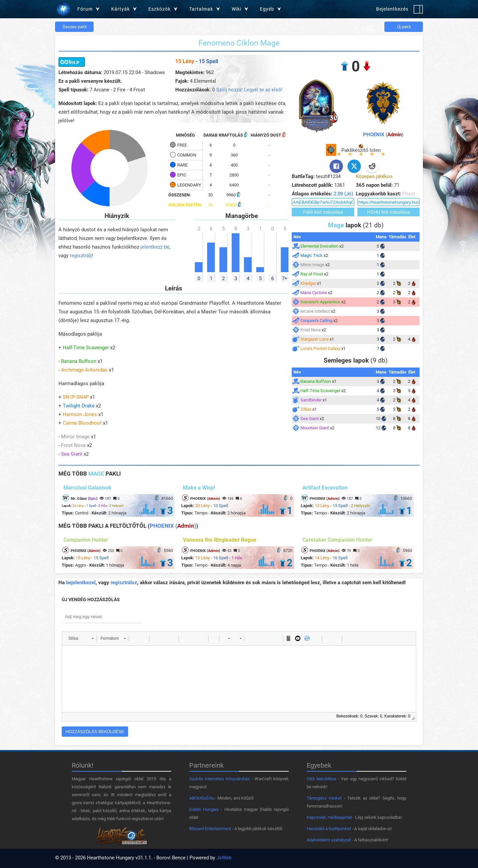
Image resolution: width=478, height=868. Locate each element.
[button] (81, 638)
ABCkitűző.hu (202, 798)
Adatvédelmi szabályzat (329, 840)
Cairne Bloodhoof (82, 423)
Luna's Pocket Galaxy (320, 348)
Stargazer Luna (315, 339)
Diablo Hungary (204, 809)
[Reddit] (372, 166)
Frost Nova (73, 445)
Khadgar (308, 283)
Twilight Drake (79, 406)
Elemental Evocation (319, 246)
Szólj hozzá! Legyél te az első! (249, 90)
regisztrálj (81, 256)
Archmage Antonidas (84, 370)
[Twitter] (354, 166)
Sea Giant (72, 454)
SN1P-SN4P (76, 397)
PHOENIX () (383, 135)
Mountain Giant (315, 428)
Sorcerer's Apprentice (320, 302)
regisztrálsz (124, 583)
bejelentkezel (81, 583)
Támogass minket (324, 798)
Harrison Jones (80, 414)
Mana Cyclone (314, 293)
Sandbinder (311, 400)
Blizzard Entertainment (210, 829)
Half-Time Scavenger (86, 348)
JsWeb (224, 858)
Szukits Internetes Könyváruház (219, 779)
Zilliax (306, 409)
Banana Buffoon (79, 361)
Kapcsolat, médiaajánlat (329, 817)
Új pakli (404, 27)
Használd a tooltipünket (329, 829)
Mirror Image (75, 437)
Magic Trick (312, 255)
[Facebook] (336, 166)
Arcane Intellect (315, 311)
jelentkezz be (155, 247)
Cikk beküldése (321, 779)
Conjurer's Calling (316, 321)
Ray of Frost (312, 274)
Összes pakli (75, 27)
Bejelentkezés (392, 9)
